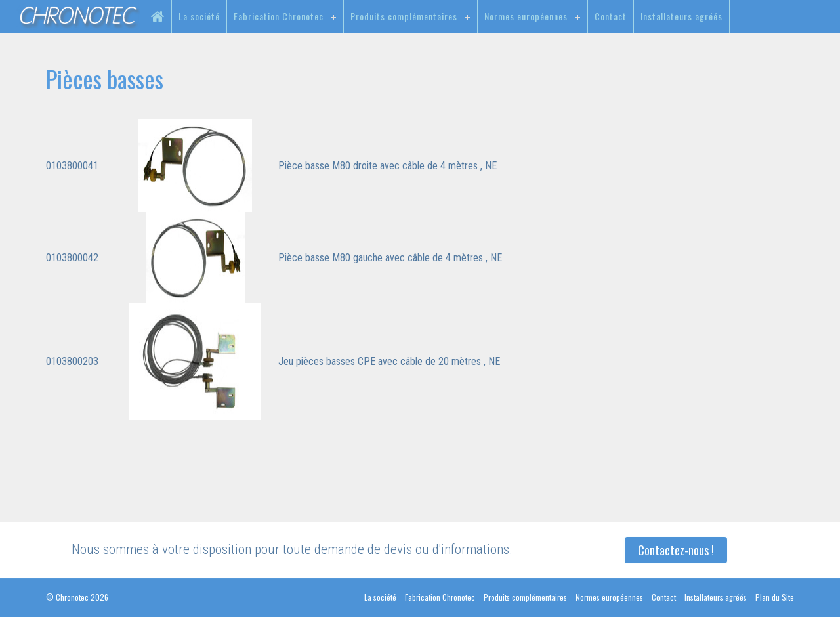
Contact (611, 16)
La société (199, 16)
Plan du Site (775, 597)
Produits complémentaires (404, 16)
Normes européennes (526, 16)
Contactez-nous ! (676, 550)
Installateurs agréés (682, 16)
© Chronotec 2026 (77, 597)
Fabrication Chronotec (279, 16)
